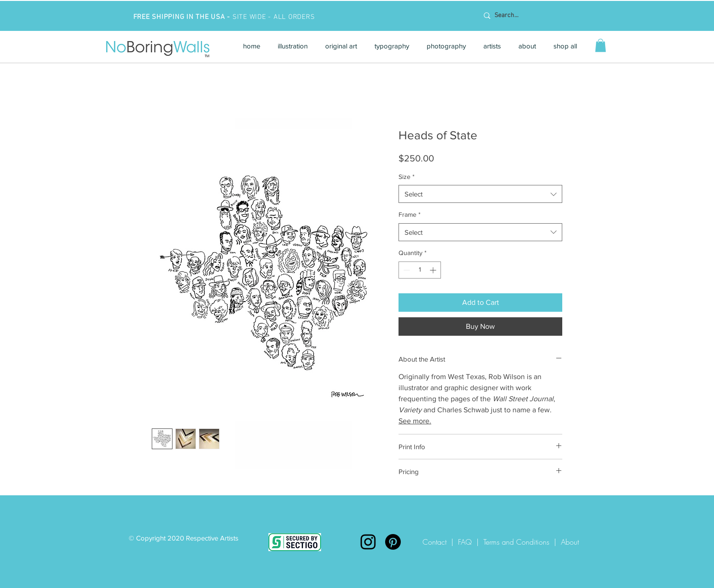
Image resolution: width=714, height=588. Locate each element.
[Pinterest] (393, 542)
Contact (437, 542)
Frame (410, 214)
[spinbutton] (420, 270)
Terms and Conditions (516, 542)
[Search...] (538, 16)
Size (407, 177)
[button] (293, 46)
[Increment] (434, 270)
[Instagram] (368, 542)
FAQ (465, 542)
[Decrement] (406, 270)
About (570, 542)
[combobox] (480, 194)
